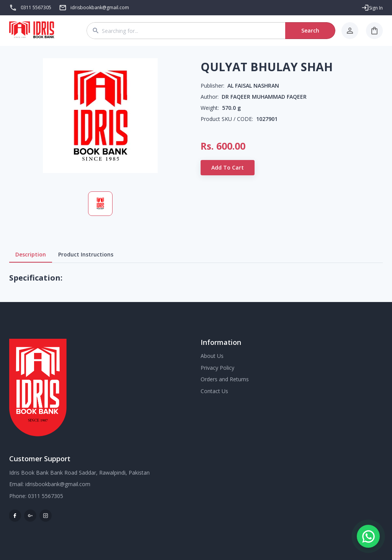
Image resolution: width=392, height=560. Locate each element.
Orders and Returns (225, 379)
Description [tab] (31, 255)
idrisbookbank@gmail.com (58, 484)
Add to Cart (228, 168)
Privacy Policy (217, 368)
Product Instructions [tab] (86, 255)
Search (310, 31)
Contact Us (214, 391)
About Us (212, 356)
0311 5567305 (36, 7)
